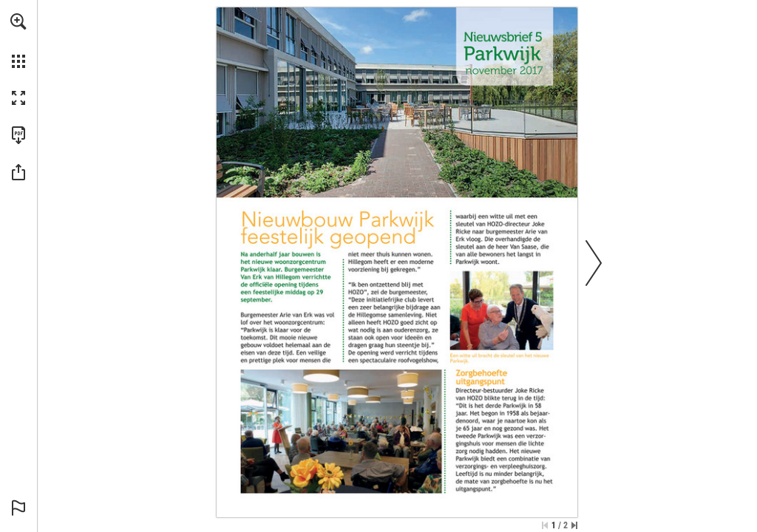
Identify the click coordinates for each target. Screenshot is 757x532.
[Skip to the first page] (545, 525)
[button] (18, 21)
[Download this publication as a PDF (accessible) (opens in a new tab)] (18, 135)
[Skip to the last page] (574, 525)
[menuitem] (18, 41)
